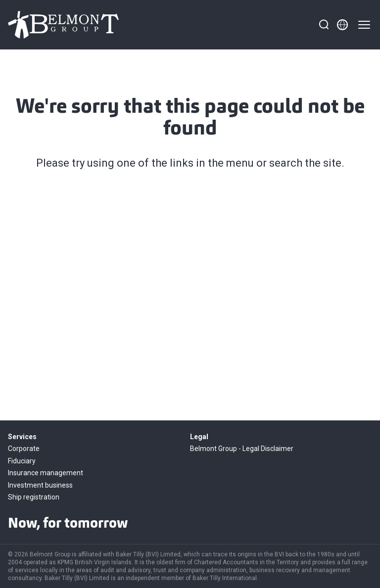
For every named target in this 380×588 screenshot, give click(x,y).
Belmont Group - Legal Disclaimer (242, 449)
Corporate (24, 449)
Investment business (40, 485)
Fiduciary (22, 461)
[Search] (324, 25)
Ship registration (34, 497)
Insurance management (46, 473)
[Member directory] (342, 25)
